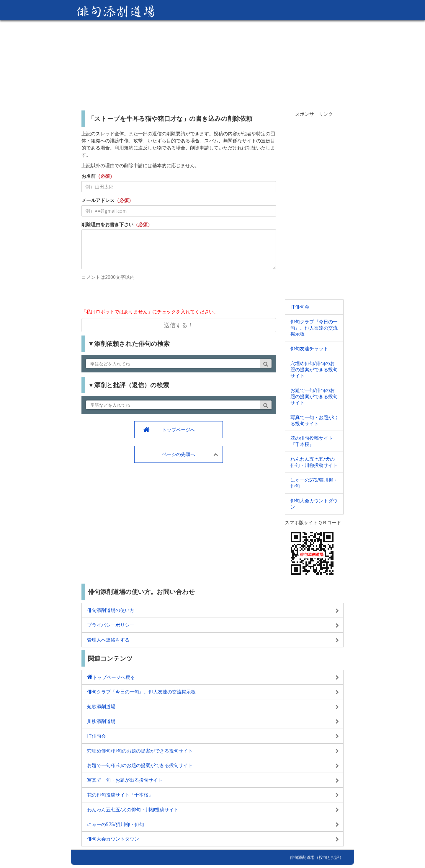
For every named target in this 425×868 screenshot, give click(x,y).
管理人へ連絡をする (108, 640)
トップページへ (179, 430)
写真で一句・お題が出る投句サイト (314, 420)
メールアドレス (98, 200)
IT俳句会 (300, 307)
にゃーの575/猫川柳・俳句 (314, 483)
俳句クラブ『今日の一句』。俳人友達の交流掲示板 (314, 328)
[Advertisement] (212, 63)
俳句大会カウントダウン (314, 504)
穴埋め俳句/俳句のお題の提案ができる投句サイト (314, 369)
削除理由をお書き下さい (107, 224)
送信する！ (179, 325)
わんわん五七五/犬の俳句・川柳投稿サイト (314, 462)
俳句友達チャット (309, 348)
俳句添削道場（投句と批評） (317, 857)
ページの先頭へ (179, 454)
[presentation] (126, 295)
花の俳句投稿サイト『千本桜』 (312, 441)
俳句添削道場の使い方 (111, 610)
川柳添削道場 (101, 721)
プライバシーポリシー (111, 625)
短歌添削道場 (101, 706)
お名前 (89, 176)
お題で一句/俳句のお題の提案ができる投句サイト (314, 396)
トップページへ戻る (114, 677)
